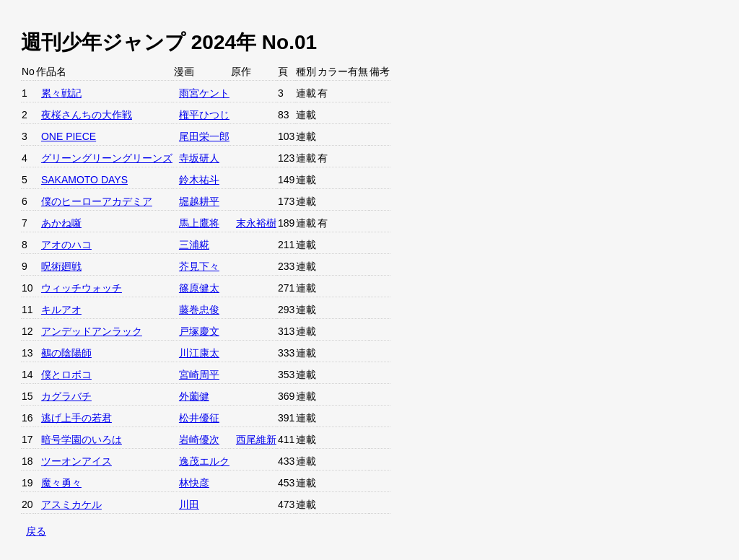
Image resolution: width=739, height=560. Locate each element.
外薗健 (194, 396)
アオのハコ (66, 245)
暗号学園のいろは (82, 439)
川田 (189, 504)
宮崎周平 (199, 375)
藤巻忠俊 (199, 310)
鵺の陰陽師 (66, 353)
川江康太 (199, 353)
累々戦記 (61, 93)
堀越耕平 (199, 201)
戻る (36, 531)
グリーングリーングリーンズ (107, 158)
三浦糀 (194, 245)
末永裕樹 (256, 223)
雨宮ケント (204, 93)
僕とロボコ (66, 375)
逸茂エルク (204, 461)
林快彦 (194, 483)
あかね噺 (61, 223)
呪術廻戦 (61, 266)
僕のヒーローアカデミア (97, 201)
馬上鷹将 (199, 223)
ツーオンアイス (76, 461)
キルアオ (61, 310)
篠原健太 (199, 288)
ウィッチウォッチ (82, 288)
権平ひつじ (204, 115)
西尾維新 (256, 439)
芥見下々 (199, 266)
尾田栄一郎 (204, 136)
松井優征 (199, 418)
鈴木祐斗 (199, 180)
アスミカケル (71, 504)
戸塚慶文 (199, 331)
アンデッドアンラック (92, 331)
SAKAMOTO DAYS (84, 180)
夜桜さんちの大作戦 (87, 115)
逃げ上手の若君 (76, 418)
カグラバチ (66, 396)
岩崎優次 (199, 439)
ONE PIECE (69, 136)
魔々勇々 (61, 483)
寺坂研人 (199, 158)
